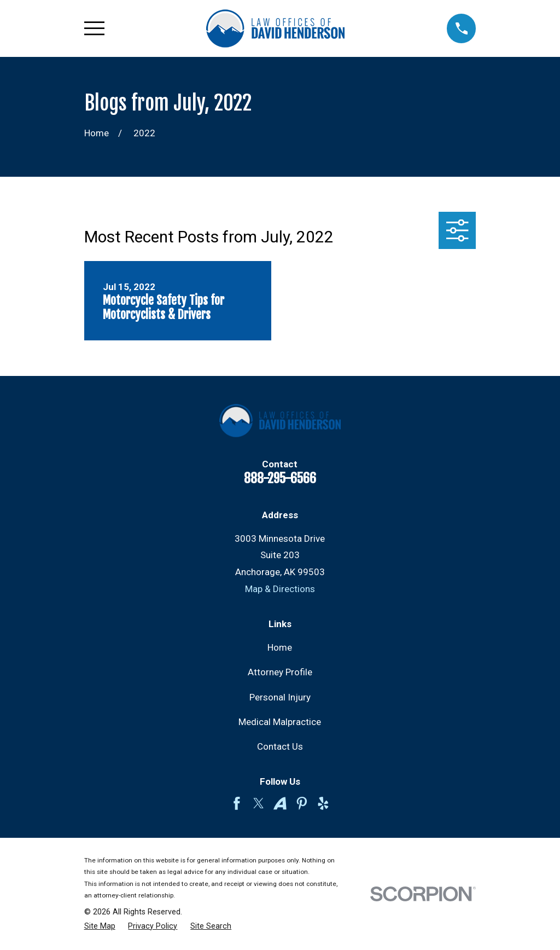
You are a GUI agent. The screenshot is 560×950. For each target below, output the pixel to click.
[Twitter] (259, 803)
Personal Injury (280, 697)
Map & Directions (280, 589)
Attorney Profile (280, 672)
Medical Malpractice (280, 722)
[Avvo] (280, 803)
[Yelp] (323, 803)
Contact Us (280, 746)
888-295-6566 (280, 478)
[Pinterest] (302, 803)
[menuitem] (100, 926)
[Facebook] (237, 803)
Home (280, 647)
